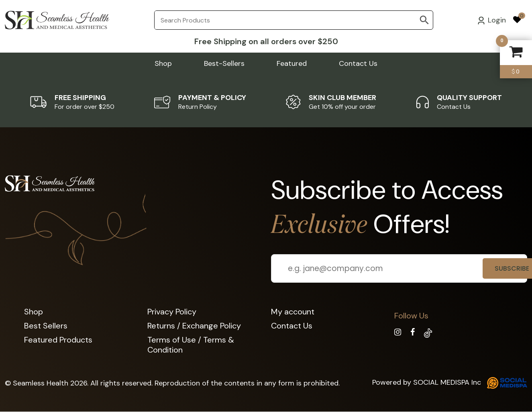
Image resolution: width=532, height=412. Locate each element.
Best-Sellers (224, 63)
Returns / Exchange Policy (194, 326)
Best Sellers (46, 326)
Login (492, 20)
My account (293, 312)
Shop (163, 63)
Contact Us (358, 63)
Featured (292, 63)
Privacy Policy (172, 312)
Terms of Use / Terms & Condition (191, 345)
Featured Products (58, 340)
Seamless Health (41, 383)
